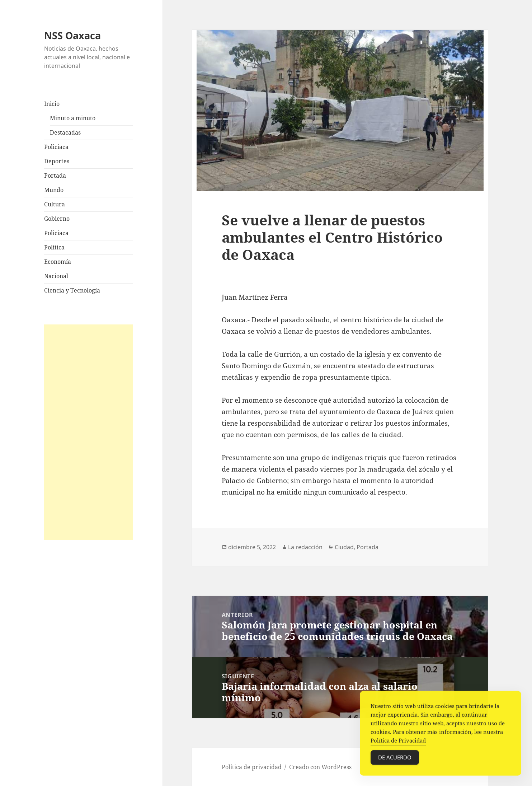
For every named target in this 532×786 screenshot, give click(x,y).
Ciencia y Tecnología (72, 290)
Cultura (55, 204)
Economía (58, 262)
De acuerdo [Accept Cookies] (395, 759)
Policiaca (56, 147)
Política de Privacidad (398, 742)
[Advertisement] (89, 432)
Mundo (54, 190)
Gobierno (57, 219)
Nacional (56, 276)
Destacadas (65, 132)
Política (54, 247)
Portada (55, 176)
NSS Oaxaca (72, 35)
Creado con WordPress (320, 767)
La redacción (305, 547)
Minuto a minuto (73, 118)
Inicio (52, 104)
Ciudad (344, 547)
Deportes (57, 161)
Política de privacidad (252, 767)
